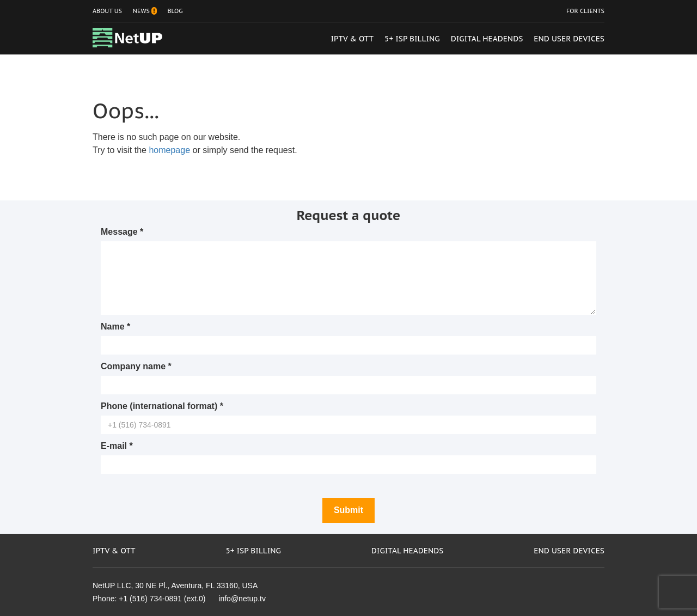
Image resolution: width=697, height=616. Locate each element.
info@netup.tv (242, 599)
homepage (169, 150)
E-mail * (117, 446)
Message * (122, 232)
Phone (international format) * (162, 406)
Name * (115, 327)
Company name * (136, 366)
